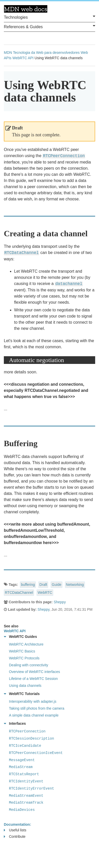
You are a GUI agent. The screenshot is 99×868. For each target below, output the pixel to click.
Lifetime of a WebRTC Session (33, 679)
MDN (8, 53)
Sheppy (60, 602)
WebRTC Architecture (26, 644)
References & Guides (49, 26)
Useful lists (15, 830)
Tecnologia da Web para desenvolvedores (46, 53)
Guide (56, 585)
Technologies (49, 17)
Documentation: (18, 824)
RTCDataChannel (19, 593)
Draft (43, 585)
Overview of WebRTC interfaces (34, 672)
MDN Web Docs (26, 9)
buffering (28, 585)
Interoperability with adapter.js (33, 701)
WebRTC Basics (22, 651)
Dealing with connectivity (29, 665)
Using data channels (25, 686)
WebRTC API (23, 58)
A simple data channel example (34, 715)
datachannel (69, 284)
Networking (75, 585)
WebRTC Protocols (24, 658)
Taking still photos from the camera (37, 708)
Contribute (15, 837)
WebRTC (45, 593)
